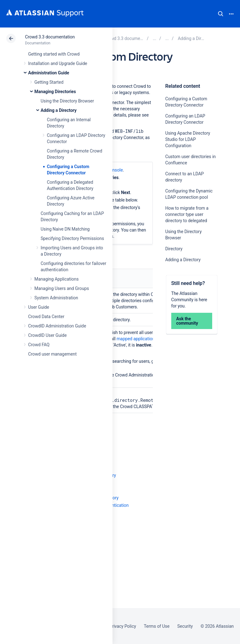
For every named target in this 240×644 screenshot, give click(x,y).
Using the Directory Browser (67, 101)
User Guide (39, 307)
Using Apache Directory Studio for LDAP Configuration (188, 139)
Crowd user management (52, 354)
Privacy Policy (123, 626)
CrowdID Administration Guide (57, 326)
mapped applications (137, 339)
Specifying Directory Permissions (72, 238)
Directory (174, 249)
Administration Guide (49, 73)
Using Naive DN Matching (65, 229)
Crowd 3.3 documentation (50, 37)
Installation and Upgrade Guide (58, 63)
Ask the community (187, 321)
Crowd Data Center (46, 317)
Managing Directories (55, 92)
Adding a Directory (59, 110)
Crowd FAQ (39, 345)
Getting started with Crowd (54, 54)
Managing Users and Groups (62, 288)
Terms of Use (157, 626)
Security (185, 626)
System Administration (56, 298)
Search (221, 14)
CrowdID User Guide (47, 335)
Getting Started (49, 82)
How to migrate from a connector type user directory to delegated (187, 214)
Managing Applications (57, 279)
